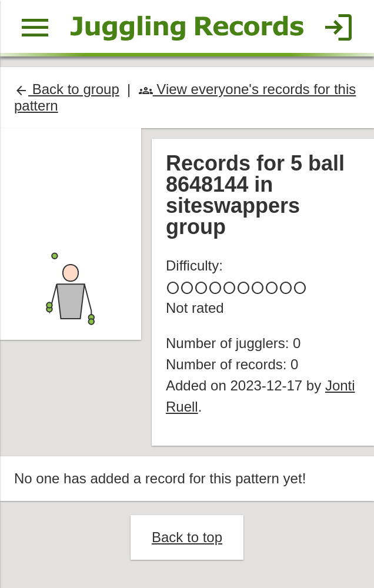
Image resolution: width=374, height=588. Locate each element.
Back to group (67, 89)
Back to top (187, 537)
